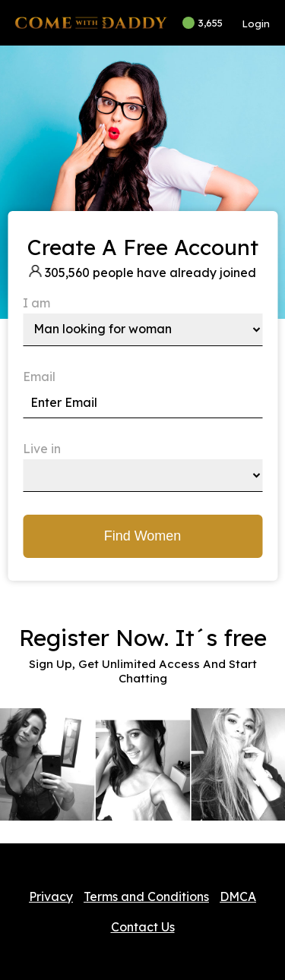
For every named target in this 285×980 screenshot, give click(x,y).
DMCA (238, 896)
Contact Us (143, 927)
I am (36, 303)
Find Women (143, 536)
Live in (42, 449)
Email (39, 377)
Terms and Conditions (146, 896)
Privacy (51, 896)
